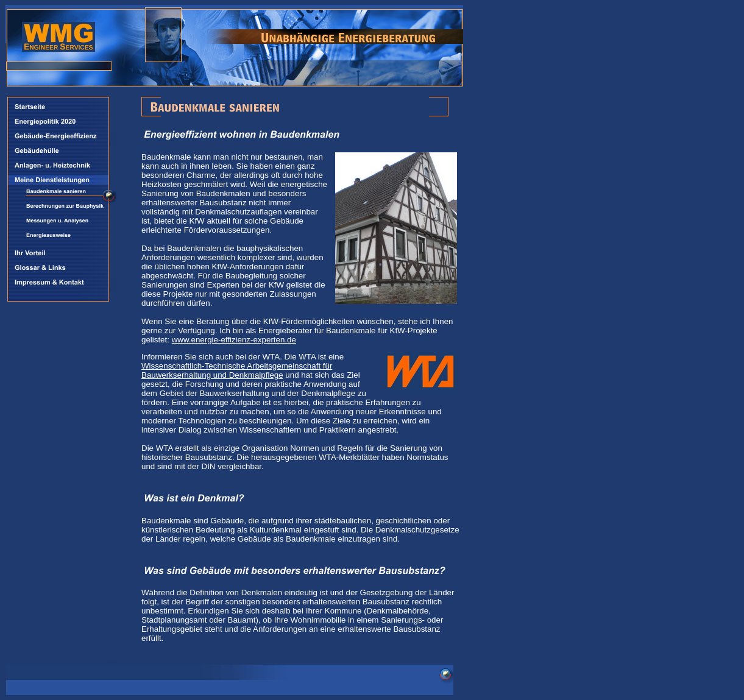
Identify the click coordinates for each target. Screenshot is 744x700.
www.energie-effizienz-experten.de (234, 340)
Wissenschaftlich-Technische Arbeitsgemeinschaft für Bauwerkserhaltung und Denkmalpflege (237, 370)
